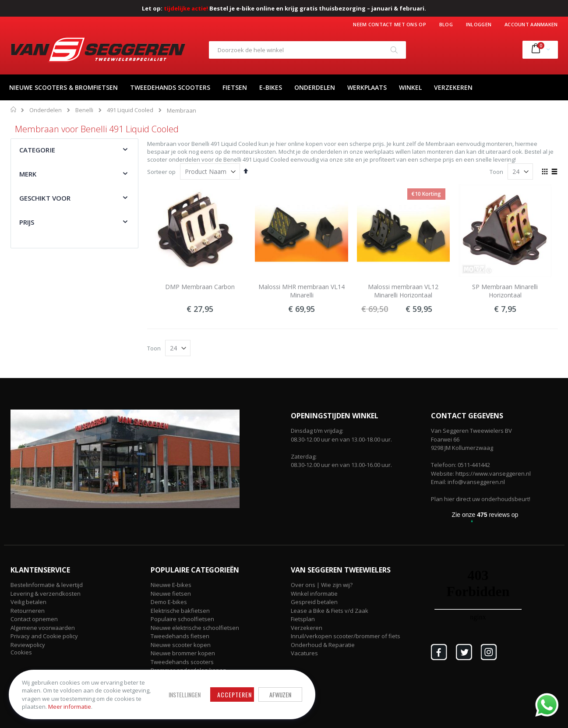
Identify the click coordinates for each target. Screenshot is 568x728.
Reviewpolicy (28, 645)
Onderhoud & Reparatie (323, 645)
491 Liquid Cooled (130, 110)
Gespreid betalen (314, 602)
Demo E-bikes (169, 602)
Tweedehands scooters (182, 662)
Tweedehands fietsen (180, 636)
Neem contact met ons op (389, 24)
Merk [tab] (28, 174)
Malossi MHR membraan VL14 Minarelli (302, 291)
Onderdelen (46, 110)
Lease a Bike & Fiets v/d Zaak (330, 611)
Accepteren (235, 694)
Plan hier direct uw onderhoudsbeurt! (481, 499)
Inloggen (479, 24)
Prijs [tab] (27, 222)
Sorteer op (161, 172)
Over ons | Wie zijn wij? (322, 585)
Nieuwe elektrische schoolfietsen (195, 628)
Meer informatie (70, 707)
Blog (446, 24)
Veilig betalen (28, 602)
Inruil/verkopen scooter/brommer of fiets (346, 636)
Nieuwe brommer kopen (183, 653)
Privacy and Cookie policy (44, 636)
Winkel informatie (314, 594)
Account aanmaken (531, 24)
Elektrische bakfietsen (180, 611)
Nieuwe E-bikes (171, 585)
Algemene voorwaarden (43, 628)
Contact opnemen (34, 619)
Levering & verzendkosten (46, 594)
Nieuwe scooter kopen (181, 645)
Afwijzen (280, 694)
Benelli (84, 110)
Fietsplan (303, 619)
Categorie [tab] (37, 150)
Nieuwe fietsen (171, 594)
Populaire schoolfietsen (182, 619)
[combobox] (307, 50)
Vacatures (304, 653)
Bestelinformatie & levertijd (47, 585)
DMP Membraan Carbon (200, 287)
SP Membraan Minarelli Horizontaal (505, 291)
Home (14, 110)
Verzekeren (307, 628)
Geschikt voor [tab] (45, 198)
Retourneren (28, 611)
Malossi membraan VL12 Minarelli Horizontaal (403, 291)
